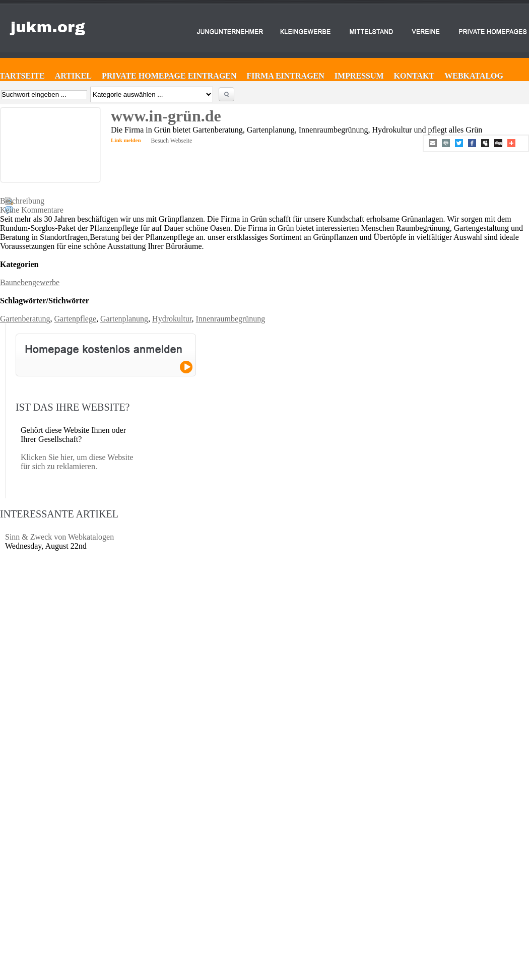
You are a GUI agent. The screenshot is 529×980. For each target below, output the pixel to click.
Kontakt (414, 76)
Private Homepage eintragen (169, 76)
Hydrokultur (172, 319)
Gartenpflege (76, 319)
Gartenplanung (124, 319)
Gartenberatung (25, 319)
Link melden (126, 140)
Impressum (359, 76)
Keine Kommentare (32, 210)
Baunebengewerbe (30, 282)
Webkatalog (474, 76)
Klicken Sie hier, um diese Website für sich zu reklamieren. (77, 462)
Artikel (73, 76)
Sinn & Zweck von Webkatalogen (59, 537)
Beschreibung (22, 201)
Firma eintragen (286, 76)
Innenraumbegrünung (231, 319)
